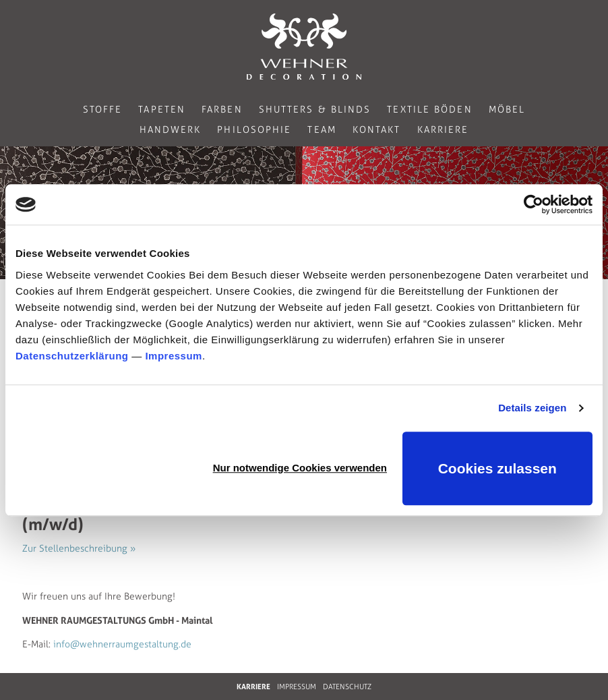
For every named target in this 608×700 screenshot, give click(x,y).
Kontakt (377, 130)
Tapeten (162, 110)
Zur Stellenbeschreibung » (79, 549)
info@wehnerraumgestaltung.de (122, 644)
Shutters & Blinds (315, 110)
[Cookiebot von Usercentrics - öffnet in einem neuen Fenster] (534, 204)
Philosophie (254, 130)
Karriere (443, 130)
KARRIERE (253, 687)
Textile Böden (429, 110)
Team (322, 130)
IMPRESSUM (297, 687)
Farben (222, 110)
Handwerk (171, 130)
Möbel (507, 110)
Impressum (174, 356)
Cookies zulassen (497, 468)
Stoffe (103, 110)
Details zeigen (532, 408)
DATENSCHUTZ (347, 687)
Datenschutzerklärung (72, 356)
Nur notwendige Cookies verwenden (300, 468)
